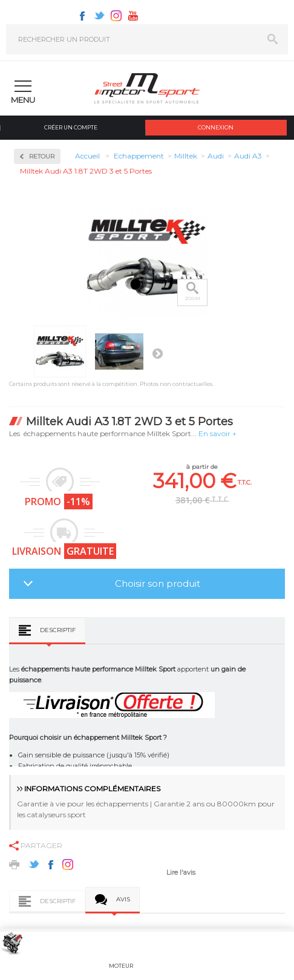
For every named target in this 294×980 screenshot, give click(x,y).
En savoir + (217, 433)
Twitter (99, 16)
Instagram (116, 16)
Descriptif (58, 630)
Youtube (133, 16)
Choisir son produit (158, 583)
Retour (42, 156)
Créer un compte (71, 127)
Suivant (157, 353)
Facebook (82, 16)
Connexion (216, 127)
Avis (123, 899)
